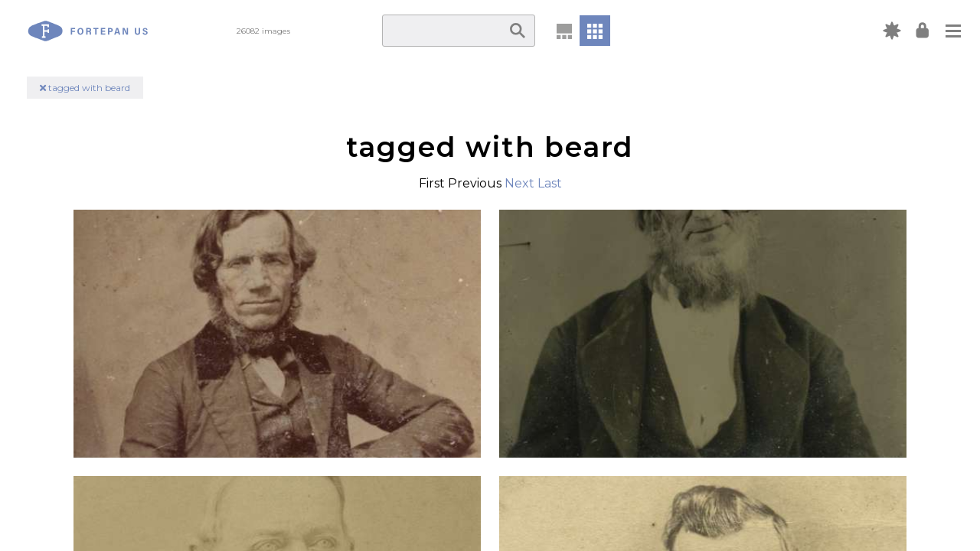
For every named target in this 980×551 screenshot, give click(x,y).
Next (519, 183)
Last (550, 183)
